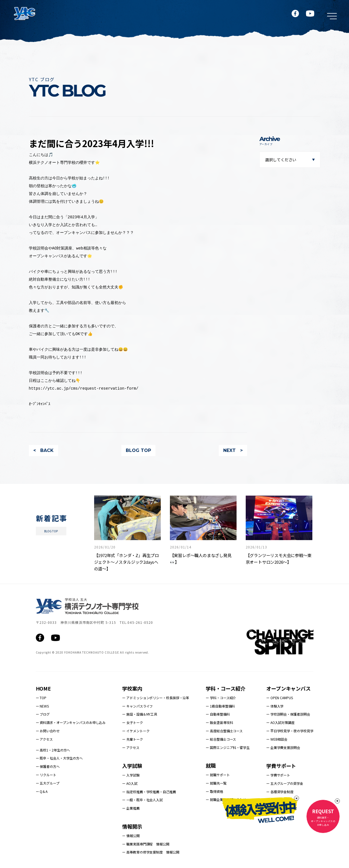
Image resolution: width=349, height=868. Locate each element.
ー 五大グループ (48, 783)
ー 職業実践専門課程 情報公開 (146, 844)
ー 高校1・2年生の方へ (53, 750)
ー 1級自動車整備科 (220, 706)
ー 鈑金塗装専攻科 (219, 722)
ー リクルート (46, 775)
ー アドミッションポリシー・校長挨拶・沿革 (156, 698)
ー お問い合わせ (48, 731)
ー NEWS (42, 706)
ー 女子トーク (132, 722)
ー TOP (41, 698)
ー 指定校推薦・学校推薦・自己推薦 (149, 792)
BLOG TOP (138, 450)
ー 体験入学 (275, 706)
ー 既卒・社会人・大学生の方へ (59, 758)
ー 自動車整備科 (218, 714)
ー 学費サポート (278, 775)
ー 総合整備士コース (221, 739)
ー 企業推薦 (131, 808)
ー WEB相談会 (277, 739)
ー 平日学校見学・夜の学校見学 (290, 731)
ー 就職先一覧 (216, 783)
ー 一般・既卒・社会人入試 (142, 800)
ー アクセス (44, 739)
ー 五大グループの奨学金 (285, 783)
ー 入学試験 (131, 775)
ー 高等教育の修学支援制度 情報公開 (151, 852)
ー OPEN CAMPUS (280, 698)
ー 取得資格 (214, 791)
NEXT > (233, 450)
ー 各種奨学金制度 (280, 792)
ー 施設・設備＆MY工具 (140, 714)
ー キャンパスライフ (137, 706)
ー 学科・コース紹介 (221, 698)
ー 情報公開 (131, 836)
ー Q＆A (42, 791)
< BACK (43, 450)
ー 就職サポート (218, 775)
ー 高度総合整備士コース (224, 731)
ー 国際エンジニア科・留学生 (228, 747)
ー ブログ (43, 714)
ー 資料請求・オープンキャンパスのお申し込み (71, 722)
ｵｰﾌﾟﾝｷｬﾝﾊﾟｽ (40, 404)
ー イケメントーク (136, 731)
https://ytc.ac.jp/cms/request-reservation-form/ (84, 388)
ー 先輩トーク (132, 739)
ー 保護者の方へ (48, 766)
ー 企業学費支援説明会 (283, 747)
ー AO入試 (130, 783)
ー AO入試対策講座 (280, 722)
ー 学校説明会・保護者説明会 (288, 714)
